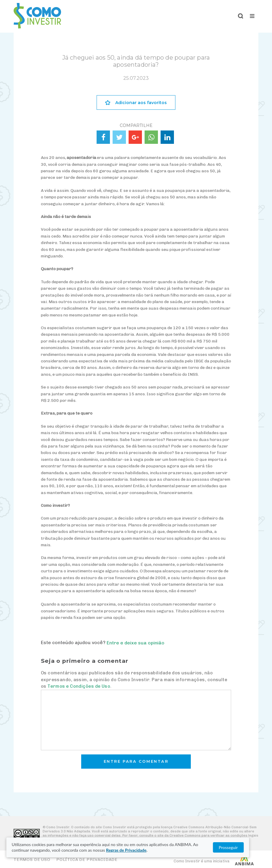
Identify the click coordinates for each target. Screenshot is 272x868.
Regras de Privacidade (108, 850)
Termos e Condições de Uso (79, 686)
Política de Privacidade (87, 860)
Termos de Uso (32, 860)
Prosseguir (244, 847)
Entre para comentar (136, 761)
